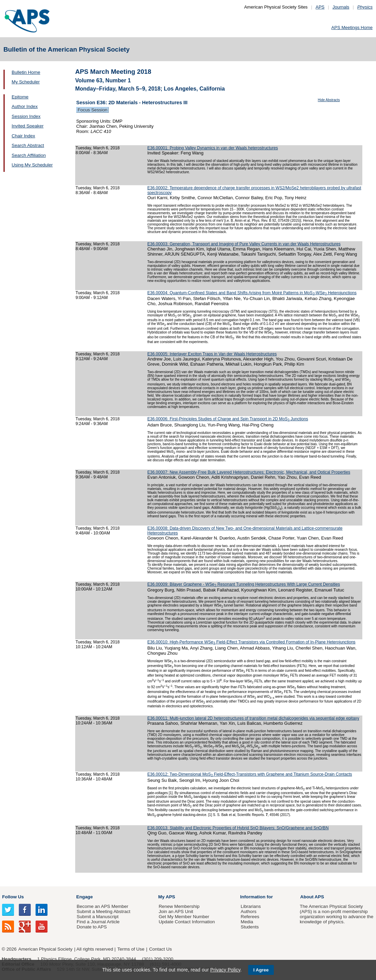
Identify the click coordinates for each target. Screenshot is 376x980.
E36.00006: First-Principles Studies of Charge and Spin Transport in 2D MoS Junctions (228, 419)
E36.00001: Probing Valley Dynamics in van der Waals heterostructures (213, 148)
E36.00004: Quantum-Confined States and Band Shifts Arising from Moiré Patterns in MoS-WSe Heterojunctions (252, 293)
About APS (312, 897)
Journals (341, 7)
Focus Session (92, 110)
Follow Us (13, 897)
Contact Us (160, 949)
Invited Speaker (28, 126)
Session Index (26, 116)
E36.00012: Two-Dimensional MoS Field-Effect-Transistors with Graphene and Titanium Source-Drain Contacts (250, 774)
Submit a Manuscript (97, 917)
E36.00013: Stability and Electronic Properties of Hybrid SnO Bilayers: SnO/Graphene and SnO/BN (238, 828)
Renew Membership (179, 906)
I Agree (261, 970)
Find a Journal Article (98, 922)
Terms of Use (131, 949)
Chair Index (23, 136)
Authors (249, 911)
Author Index (25, 106)
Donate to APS (92, 927)
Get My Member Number (184, 917)
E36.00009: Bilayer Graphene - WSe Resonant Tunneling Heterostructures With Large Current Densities (244, 584)
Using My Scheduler (32, 165)
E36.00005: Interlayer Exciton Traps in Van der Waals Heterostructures (212, 354)
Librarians (251, 906)
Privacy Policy (225, 970)
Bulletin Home (26, 72)
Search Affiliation (29, 155)
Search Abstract (28, 145)
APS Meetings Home (352, 28)
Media (247, 922)
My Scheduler (26, 82)
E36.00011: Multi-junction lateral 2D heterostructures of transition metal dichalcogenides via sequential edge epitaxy (253, 718)
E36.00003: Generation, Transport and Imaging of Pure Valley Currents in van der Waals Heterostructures (244, 244)
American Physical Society (45, 949)
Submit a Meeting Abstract (103, 911)
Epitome (20, 97)
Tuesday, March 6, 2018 (98, 148)
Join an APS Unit (176, 911)
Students (250, 927)
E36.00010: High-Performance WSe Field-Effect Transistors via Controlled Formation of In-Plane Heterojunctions (251, 642)
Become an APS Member (102, 906)
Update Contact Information (187, 922)
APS (320, 7)
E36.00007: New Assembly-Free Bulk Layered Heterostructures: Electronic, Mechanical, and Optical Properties (249, 472)
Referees (250, 917)
